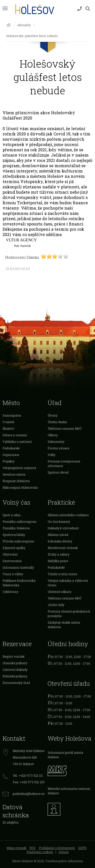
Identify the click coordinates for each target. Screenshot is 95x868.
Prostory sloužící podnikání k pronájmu (69, 614)
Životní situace (58, 448)
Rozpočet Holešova (16, 481)
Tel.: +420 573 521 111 (28, 775)
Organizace (11, 455)
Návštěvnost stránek (63, 548)
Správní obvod (58, 472)
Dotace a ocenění (15, 435)
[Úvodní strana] (9, 25)
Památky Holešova (16, 528)
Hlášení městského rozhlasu (68, 515)
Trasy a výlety (13, 574)
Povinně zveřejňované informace (64, 464)
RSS (33, 848)
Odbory (53, 435)
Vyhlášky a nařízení (17, 442)
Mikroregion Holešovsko (20, 487)
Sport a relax (12, 515)
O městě (8, 422)
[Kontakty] (80, 9)
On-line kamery (59, 522)
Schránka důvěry (60, 541)
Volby (52, 455)
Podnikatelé (11, 448)
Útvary (53, 415)
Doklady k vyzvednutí (63, 528)
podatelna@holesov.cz (29, 794)
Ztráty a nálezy (59, 554)
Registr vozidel (13, 656)
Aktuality (24, 25)
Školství (8, 428)
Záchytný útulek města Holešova (64, 625)
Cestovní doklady (15, 670)
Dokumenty (56, 442)
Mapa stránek (16, 848)
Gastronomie (12, 561)
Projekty (8, 461)
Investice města (14, 474)
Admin (64, 852)
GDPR (82, 848)
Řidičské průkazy (15, 676)
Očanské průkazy (15, 663)
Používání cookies (40, 852)
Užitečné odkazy (60, 592)
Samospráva (12, 415)
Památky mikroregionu (20, 522)
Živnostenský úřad (16, 683)
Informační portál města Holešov (65, 755)
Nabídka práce (58, 561)
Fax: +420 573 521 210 (29, 782)
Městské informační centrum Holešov (69, 791)
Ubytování (10, 554)
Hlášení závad (58, 535)
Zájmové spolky (14, 548)
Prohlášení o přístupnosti (57, 848)
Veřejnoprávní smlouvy (19, 468)
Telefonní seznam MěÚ (64, 428)
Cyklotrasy (10, 592)
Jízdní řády (56, 605)
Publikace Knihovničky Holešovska (19, 583)
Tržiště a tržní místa (62, 574)
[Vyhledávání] (88, 9)
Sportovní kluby (14, 535)
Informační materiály (18, 567)
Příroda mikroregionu (18, 541)
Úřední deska (57, 422)
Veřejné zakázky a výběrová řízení (68, 583)
